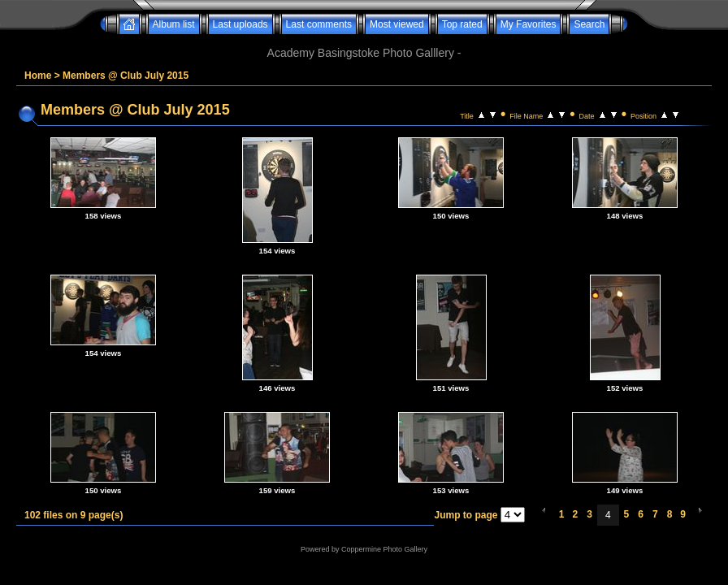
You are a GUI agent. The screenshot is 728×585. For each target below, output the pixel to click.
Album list (174, 24)
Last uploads (240, 24)
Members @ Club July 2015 (126, 76)
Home (38, 76)
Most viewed (397, 24)
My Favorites (529, 24)
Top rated (462, 24)
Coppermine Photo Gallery (384, 549)
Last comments (319, 24)
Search (589, 24)
